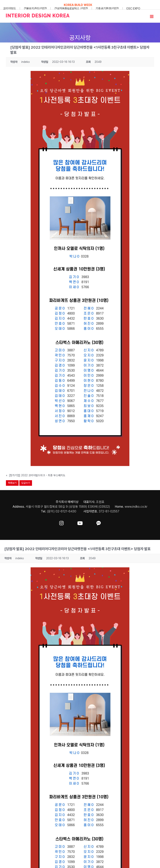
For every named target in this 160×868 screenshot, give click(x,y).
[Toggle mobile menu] (152, 16)
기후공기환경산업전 (107, 8)
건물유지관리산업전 (35, 8)
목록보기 (12, 483)
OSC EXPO (133, 8)
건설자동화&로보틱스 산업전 (71, 8)
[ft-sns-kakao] (99, 522)
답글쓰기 (26, 483)
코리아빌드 (10, 8)
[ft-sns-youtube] (80, 522)
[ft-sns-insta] (61, 522)
